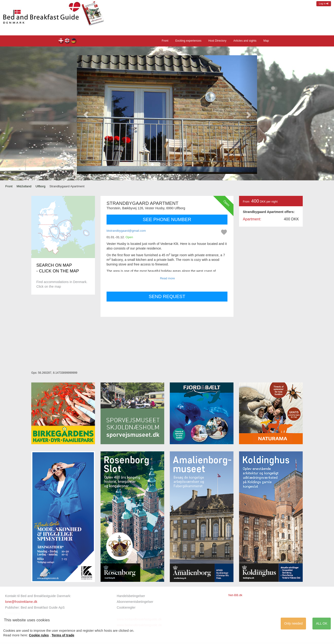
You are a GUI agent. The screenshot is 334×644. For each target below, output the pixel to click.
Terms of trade (63, 635)
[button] (86, 115)
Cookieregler (126, 607)
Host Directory (217, 41)
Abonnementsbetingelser (135, 602)
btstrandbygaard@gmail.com (126, 231)
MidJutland (24, 186)
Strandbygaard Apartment (61, 41)
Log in (324, 4)
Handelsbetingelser (131, 596)
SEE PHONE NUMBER (167, 219)
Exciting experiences (188, 41)
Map (266, 41)
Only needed (293, 623)
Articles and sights (245, 41)
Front (165, 41)
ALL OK (322, 623)
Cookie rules (39, 635)
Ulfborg (40, 186)
